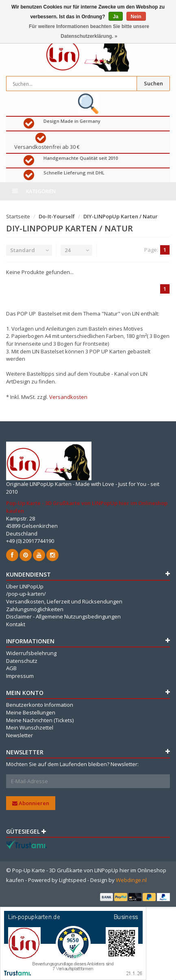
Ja (116, 17)
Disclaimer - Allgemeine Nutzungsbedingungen (63, 616)
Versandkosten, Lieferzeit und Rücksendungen (64, 601)
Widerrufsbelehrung (31, 653)
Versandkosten (68, 397)
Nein (136, 17)
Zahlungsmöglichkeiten (35, 609)
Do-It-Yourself (57, 216)
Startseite (18, 216)
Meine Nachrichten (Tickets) (40, 720)
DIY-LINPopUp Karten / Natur (121, 216)
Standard (23, 250)
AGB (11, 668)
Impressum (20, 676)
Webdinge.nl (131, 880)
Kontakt (16, 624)
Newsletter (20, 735)
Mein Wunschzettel (30, 727)
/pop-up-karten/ (26, 594)
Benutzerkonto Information (40, 705)
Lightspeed (73, 880)
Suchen (153, 83)
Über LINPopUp (25, 586)
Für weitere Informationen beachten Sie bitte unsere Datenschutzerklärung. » (89, 31)
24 (67, 250)
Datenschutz (22, 661)
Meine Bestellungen (31, 712)
